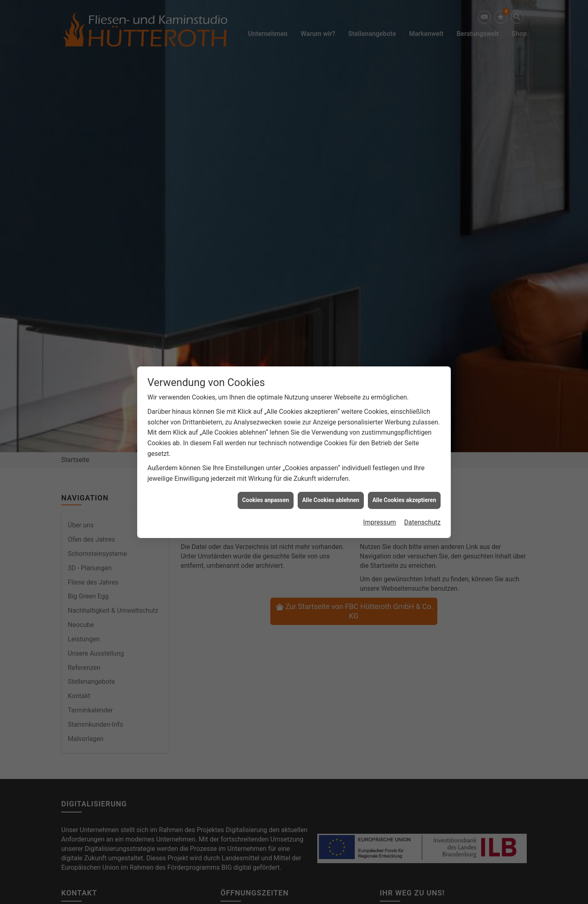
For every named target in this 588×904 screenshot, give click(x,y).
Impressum (380, 510)
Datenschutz (422, 510)
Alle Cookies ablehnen (331, 488)
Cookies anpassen (266, 488)
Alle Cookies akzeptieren (404, 488)
